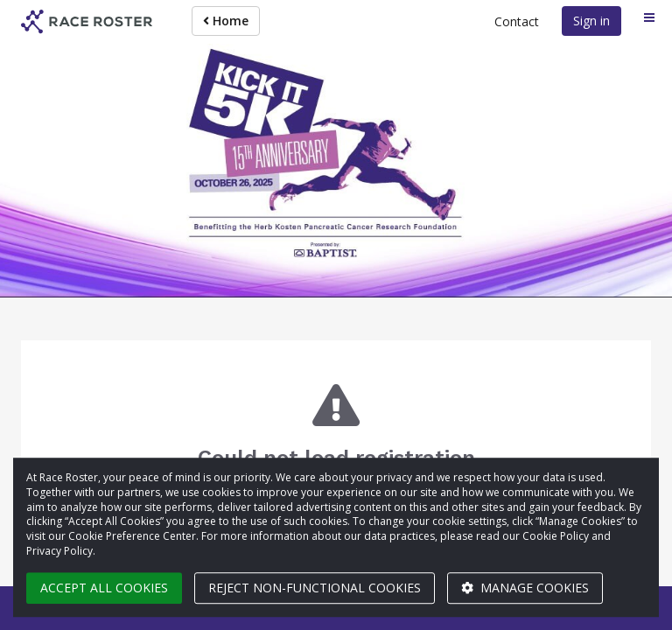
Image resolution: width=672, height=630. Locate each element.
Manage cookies (525, 588)
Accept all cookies (104, 588)
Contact (517, 21)
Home (226, 21)
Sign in (591, 21)
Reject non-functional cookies (315, 588)
